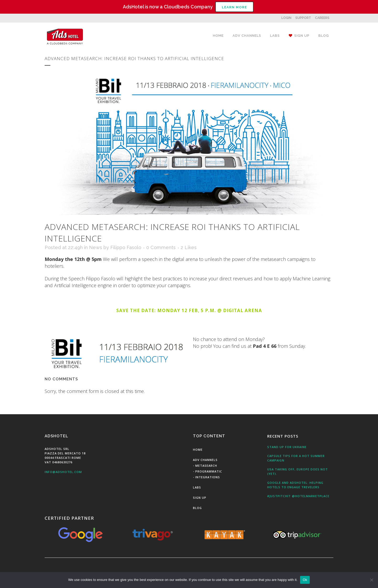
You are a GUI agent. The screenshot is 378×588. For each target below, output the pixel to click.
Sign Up (200, 498)
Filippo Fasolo (126, 247)
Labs (197, 487)
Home (198, 450)
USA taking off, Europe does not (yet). (298, 471)
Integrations (208, 477)
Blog (197, 508)
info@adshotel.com (63, 472)
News (96, 247)
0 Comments (161, 247)
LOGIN (286, 18)
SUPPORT (303, 18)
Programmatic (209, 471)
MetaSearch (206, 466)
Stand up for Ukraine (287, 447)
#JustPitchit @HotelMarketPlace (298, 496)
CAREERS (322, 18)
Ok (305, 580)
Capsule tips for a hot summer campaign (296, 458)
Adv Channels (205, 460)
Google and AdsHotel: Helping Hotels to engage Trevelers (295, 485)
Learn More (234, 7)
